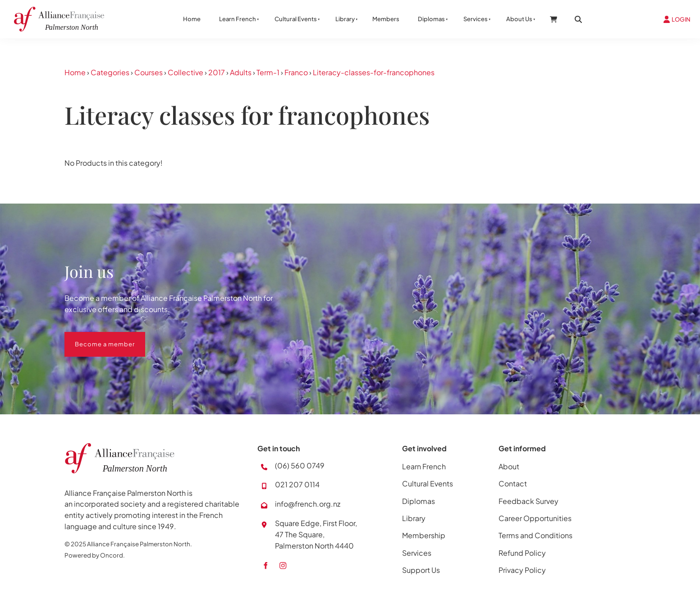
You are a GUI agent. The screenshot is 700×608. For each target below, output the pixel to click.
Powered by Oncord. (95, 555)
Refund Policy (522, 553)
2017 (217, 72)
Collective (185, 72)
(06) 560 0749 (300, 465)
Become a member (94, 337)
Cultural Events (296, 19)
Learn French (238, 19)
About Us (519, 19)
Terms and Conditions (535, 535)
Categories (110, 72)
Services (476, 19)
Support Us (421, 570)
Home (192, 19)
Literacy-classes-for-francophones (374, 72)
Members (386, 19)
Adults (241, 72)
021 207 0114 (297, 484)
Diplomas (431, 19)
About (509, 466)
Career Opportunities (535, 518)
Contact (513, 483)
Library (345, 19)
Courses (149, 72)
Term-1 (268, 72)
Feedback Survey (528, 501)
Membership (424, 535)
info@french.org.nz (308, 504)
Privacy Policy (522, 570)
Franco (296, 72)
